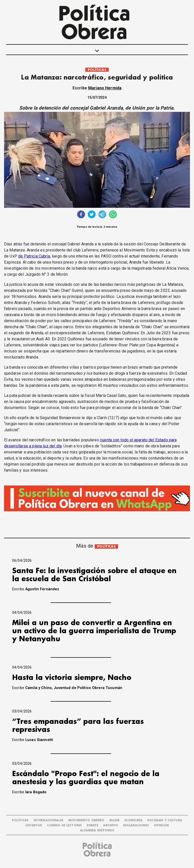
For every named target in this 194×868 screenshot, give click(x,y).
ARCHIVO (111, 825)
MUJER (115, 820)
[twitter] (92, 215)
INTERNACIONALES (48, 820)
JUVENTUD (34, 825)
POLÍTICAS (97, 70)
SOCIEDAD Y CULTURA (165, 820)
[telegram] (102, 215)
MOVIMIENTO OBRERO (86, 820)
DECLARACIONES (136, 825)
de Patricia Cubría (34, 256)
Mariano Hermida (105, 88)
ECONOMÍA (134, 820)
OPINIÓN (161, 825)
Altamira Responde (97, 831)
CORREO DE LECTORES (64, 825)
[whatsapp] (113, 215)
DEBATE (92, 825)
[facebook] (81, 215)
